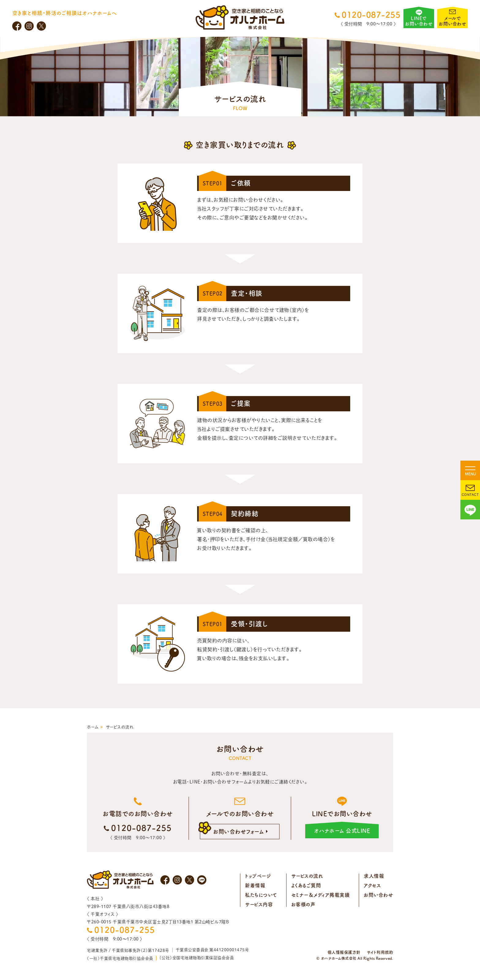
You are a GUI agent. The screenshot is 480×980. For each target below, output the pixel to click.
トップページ (258, 876)
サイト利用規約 (380, 952)
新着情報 (255, 885)
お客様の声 (303, 904)
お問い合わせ (378, 895)
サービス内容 (259, 904)
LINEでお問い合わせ (419, 21)
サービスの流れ (307, 876)
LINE (470, 510)
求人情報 (374, 876)
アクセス (372, 885)
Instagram (29, 26)
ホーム (93, 727)
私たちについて (261, 895)
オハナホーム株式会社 (240, 17)
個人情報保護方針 (344, 952)
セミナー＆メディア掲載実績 (321, 895)
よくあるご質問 (306, 885)
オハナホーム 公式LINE (342, 831)
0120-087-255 (371, 15)
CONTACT (470, 495)
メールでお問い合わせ (452, 21)
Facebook (17, 26)
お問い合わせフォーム (238, 832)
